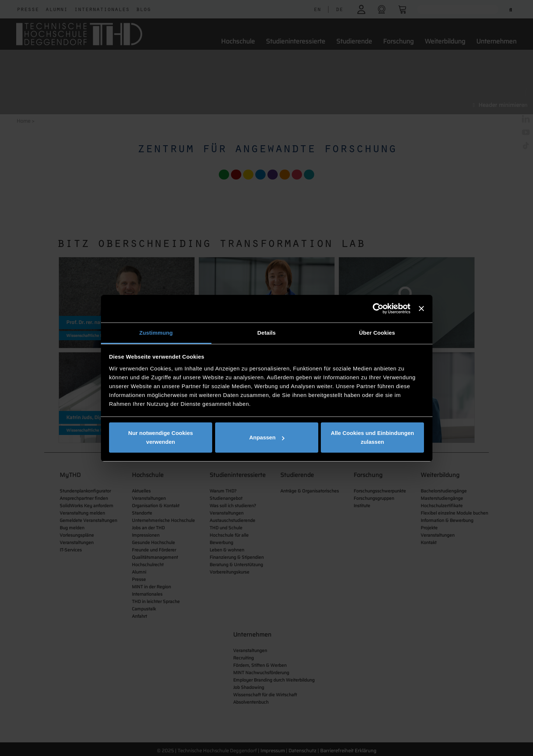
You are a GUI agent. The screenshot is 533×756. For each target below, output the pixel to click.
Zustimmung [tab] (156, 333)
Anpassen (267, 437)
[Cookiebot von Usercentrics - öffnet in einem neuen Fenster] (378, 309)
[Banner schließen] (421, 309)
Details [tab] (267, 333)
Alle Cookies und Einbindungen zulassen (372, 437)
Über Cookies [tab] (377, 333)
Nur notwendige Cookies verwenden (161, 437)
